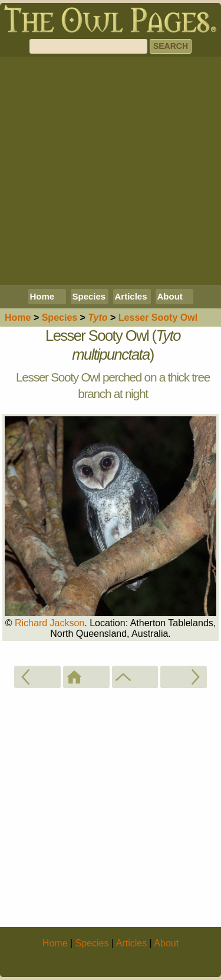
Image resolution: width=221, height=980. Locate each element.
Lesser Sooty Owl (158, 318)
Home (42, 296)
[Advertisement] (111, 171)
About (170, 296)
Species (89, 296)
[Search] (88, 46)
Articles (131, 296)
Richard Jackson (50, 623)
